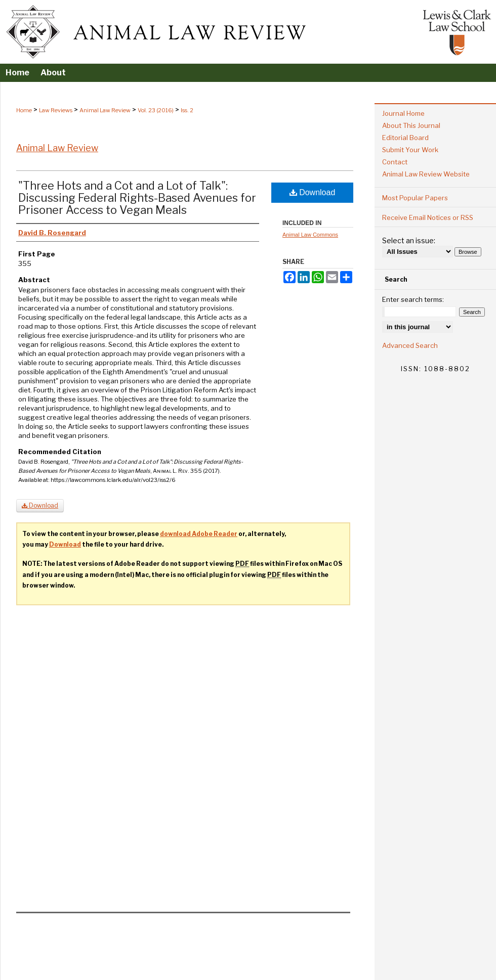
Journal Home (403, 113)
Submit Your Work (410, 150)
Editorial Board (405, 138)
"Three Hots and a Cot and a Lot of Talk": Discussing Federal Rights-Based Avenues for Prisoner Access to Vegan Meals (137, 198)
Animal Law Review (105, 110)
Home (24, 110)
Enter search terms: (413, 299)
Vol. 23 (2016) (156, 110)
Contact (395, 162)
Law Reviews (56, 110)
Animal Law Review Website (426, 174)
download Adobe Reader (199, 534)
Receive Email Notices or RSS (428, 217)
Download (313, 192)
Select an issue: (409, 240)
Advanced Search (410, 345)
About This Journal (411, 125)
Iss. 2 (187, 110)
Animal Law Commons (310, 235)
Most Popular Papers (415, 198)
